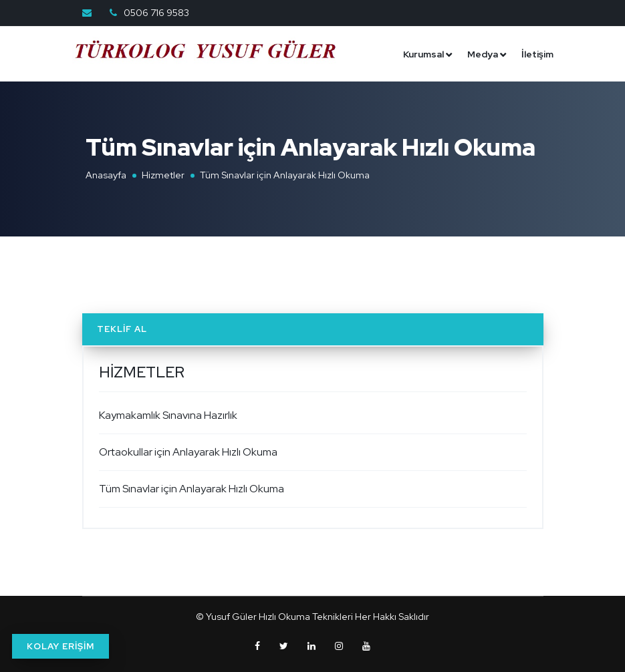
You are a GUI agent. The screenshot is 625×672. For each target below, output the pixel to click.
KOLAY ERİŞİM (60, 646)
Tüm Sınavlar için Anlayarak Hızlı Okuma (192, 489)
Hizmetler (163, 175)
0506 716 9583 (155, 13)
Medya (483, 54)
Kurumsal (423, 54)
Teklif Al (122, 329)
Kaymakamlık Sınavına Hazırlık (168, 415)
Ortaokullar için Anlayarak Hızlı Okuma (188, 452)
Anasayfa (106, 175)
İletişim (537, 54)
